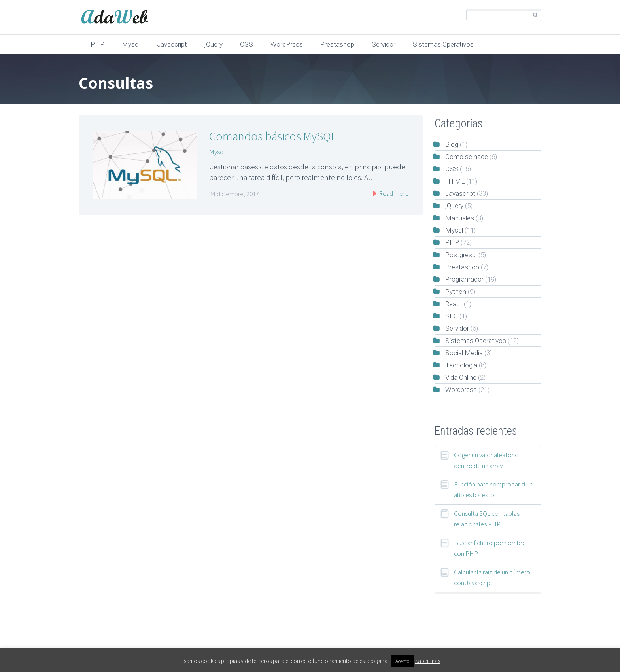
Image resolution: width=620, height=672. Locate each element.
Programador (464, 279)
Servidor (384, 44)
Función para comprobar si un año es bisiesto (493, 489)
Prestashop (337, 44)
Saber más (428, 661)
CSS (247, 44)
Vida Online (461, 377)
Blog (452, 144)
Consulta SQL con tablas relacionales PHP (487, 519)
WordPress (287, 44)
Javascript (172, 44)
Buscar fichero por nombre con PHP (490, 548)
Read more (393, 193)
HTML (455, 181)
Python (456, 292)
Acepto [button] (402, 661)
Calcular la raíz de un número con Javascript (492, 577)
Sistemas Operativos (443, 44)
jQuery (214, 44)
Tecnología (461, 365)
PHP (97, 44)
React (454, 304)
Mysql (131, 44)
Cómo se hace (467, 157)
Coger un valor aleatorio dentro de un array (486, 460)
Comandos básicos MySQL (273, 136)
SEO (452, 316)
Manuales (460, 218)
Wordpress (461, 390)
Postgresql (461, 255)
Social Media (464, 353)
